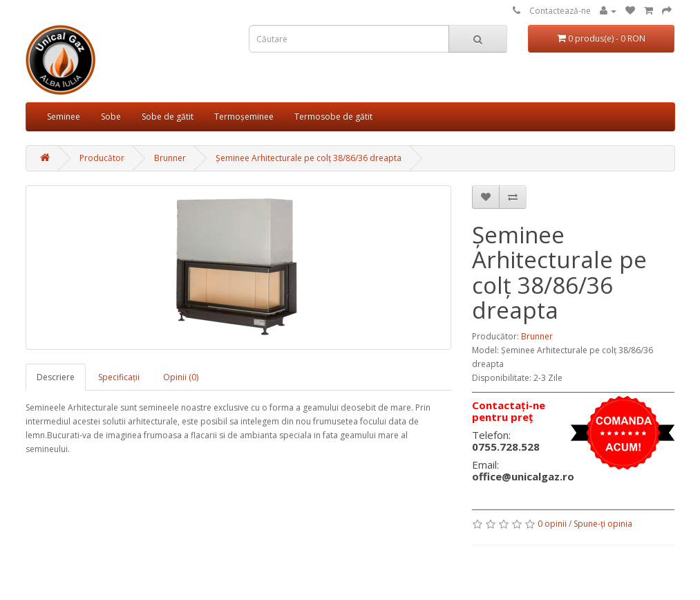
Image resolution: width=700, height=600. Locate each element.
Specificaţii (119, 377)
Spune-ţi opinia (603, 524)
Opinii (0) (181, 377)
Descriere (56, 377)
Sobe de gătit (168, 116)
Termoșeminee (244, 116)
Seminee (64, 116)
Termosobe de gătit (333, 116)
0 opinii (552, 524)
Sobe (111, 116)
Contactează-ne (560, 11)
